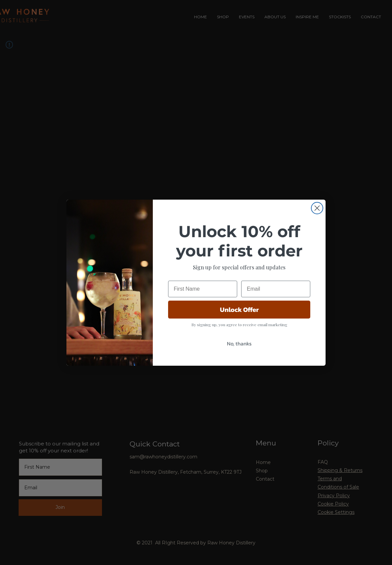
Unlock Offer (239, 323)
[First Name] (203, 302)
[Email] (276, 302)
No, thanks (239, 356)
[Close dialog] (317, 221)
